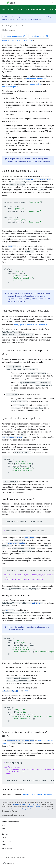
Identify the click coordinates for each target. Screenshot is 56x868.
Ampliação (12, 26)
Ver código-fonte (39, 36)
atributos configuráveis (11, 87)
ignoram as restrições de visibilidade (37, 794)
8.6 (17, 40)
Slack (4, 845)
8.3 (27, 40)
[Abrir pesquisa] (52, 3)
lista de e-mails (7, 20)
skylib (26, 691)
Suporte (5, 838)
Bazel (4, 26)
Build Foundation (9, 17)
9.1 (10, 40)
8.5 (20, 40)
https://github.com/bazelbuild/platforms (30, 325)
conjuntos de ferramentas (36, 79)
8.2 (31, 40)
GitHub (4, 829)
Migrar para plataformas (41, 161)
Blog (3, 825)
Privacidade (21, 858)
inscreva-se (39, 20)
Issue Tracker (6, 841)
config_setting (35, 84)
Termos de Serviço (8, 858)
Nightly (4, 40)
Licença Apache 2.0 (35, 807)
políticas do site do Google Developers (22, 809)
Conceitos (21, 26)
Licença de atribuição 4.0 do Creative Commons (26, 804)
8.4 (24, 40)
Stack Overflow (7, 848)
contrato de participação (25, 20)
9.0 (13, 40)
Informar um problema (14, 36)
